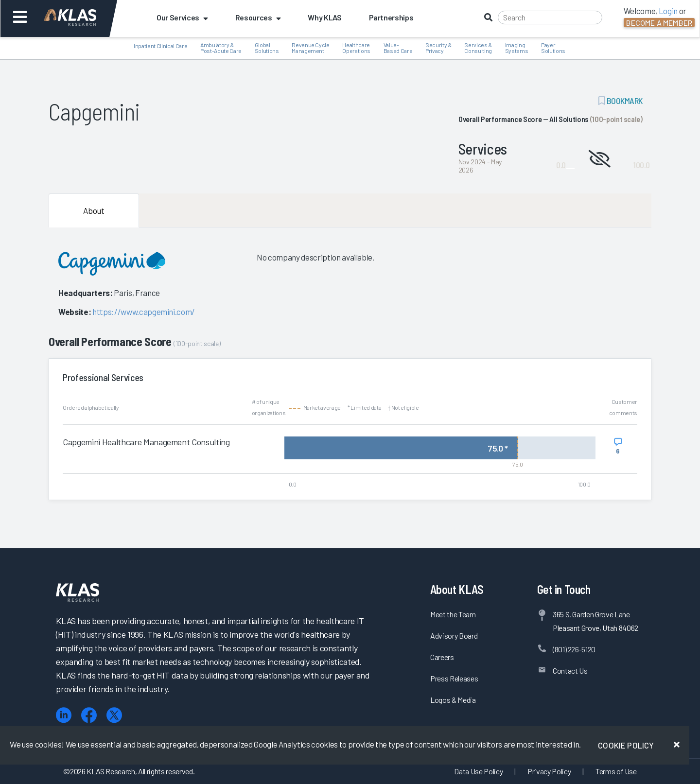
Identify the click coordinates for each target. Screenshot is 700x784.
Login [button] (668, 11)
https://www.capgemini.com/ (144, 312)
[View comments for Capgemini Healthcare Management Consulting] (618, 446)
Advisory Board (454, 636)
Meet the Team (453, 614)
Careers (442, 657)
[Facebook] (89, 715)
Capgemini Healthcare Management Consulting (146, 442)
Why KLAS (324, 17)
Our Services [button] (182, 17)
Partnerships (391, 17)
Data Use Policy (478, 771)
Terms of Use (616, 771)
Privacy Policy (549, 771)
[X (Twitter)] (114, 715)
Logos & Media (453, 700)
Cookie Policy (626, 745)
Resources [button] (258, 17)
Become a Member (659, 23)
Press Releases (454, 678)
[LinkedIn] (64, 715)
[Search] (550, 17)
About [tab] (94, 210)
